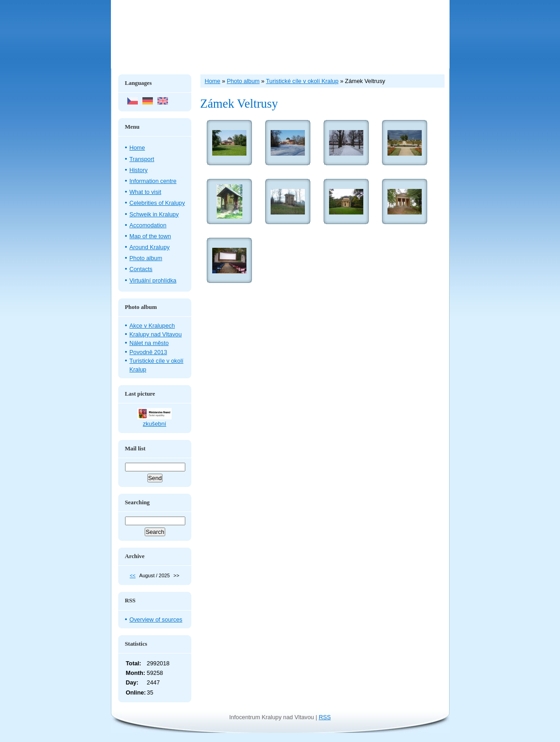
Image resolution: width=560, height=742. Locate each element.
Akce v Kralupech (152, 326)
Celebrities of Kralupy (157, 203)
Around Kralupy (150, 247)
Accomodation (148, 225)
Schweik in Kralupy (154, 214)
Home (137, 148)
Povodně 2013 (149, 352)
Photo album (146, 258)
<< (133, 575)
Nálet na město (149, 343)
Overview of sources (156, 619)
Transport (142, 159)
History (139, 170)
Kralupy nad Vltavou (156, 334)
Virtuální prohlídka (153, 280)
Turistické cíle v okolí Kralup (302, 81)
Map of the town (150, 236)
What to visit (146, 192)
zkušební (154, 424)
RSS (324, 717)
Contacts (141, 269)
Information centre (153, 181)
